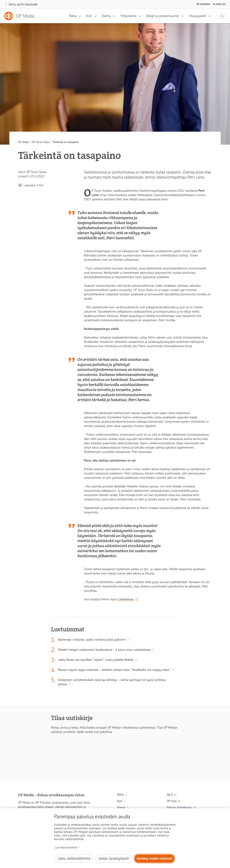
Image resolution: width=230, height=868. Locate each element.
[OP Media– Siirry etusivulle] (22, 16)
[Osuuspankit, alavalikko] (211, 16)
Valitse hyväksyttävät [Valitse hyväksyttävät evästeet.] (114, 859)
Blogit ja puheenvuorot (163, 16)
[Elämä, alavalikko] (115, 16)
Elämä (106, 16)
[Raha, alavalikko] (81, 16)
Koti (89, 16)
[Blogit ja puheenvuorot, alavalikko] (184, 16)
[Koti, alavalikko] (96, 16)
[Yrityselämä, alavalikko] (141, 16)
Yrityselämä (128, 16)
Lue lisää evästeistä (66, 847)
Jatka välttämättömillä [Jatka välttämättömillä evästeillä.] (74, 859)
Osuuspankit (198, 16)
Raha (73, 16)
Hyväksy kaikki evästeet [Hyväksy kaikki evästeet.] (154, 859)
